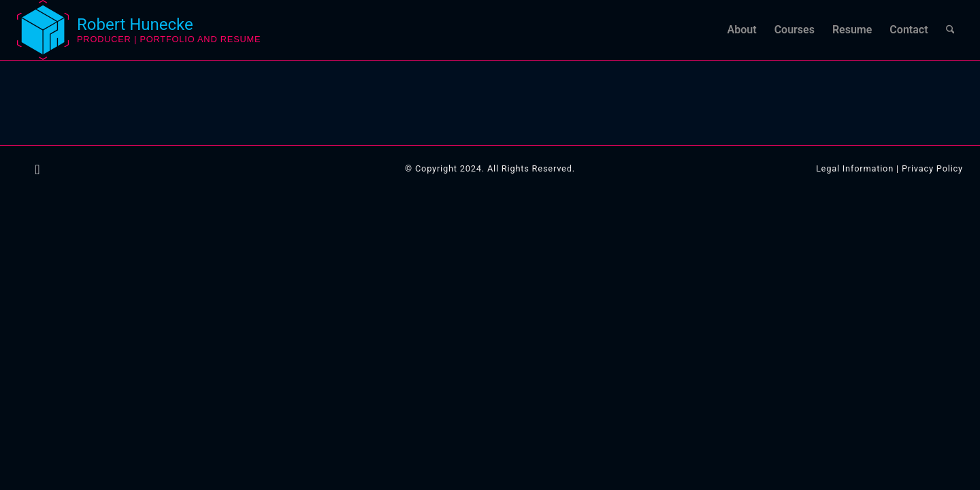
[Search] (950, 30)
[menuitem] (742, 30)
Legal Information (855, 168)
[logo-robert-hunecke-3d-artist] (43, 30)
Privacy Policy (932, 168)
